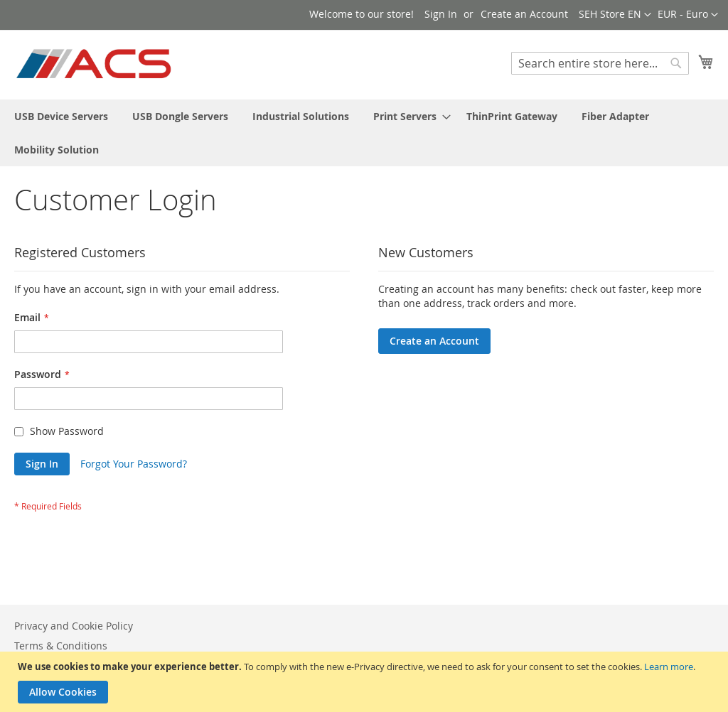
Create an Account (524, 14)
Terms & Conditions (61, 646)
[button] (688, 15)
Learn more (669, 667)
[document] (366, 682)
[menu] (364, 133)
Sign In (441, 14)
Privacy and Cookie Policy (74, 626)
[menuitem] (61, 116)
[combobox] (600, 63)
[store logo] (95, 64)
